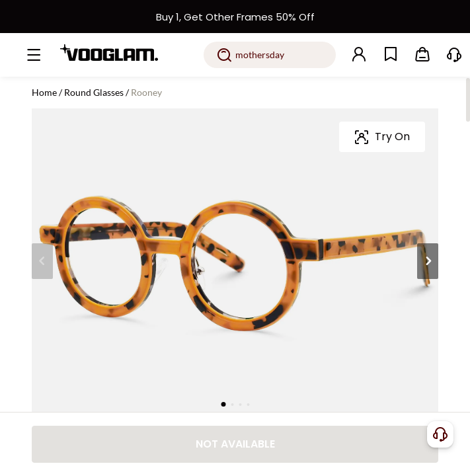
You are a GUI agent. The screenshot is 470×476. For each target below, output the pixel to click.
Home (44, 92)
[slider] (381, 184)
